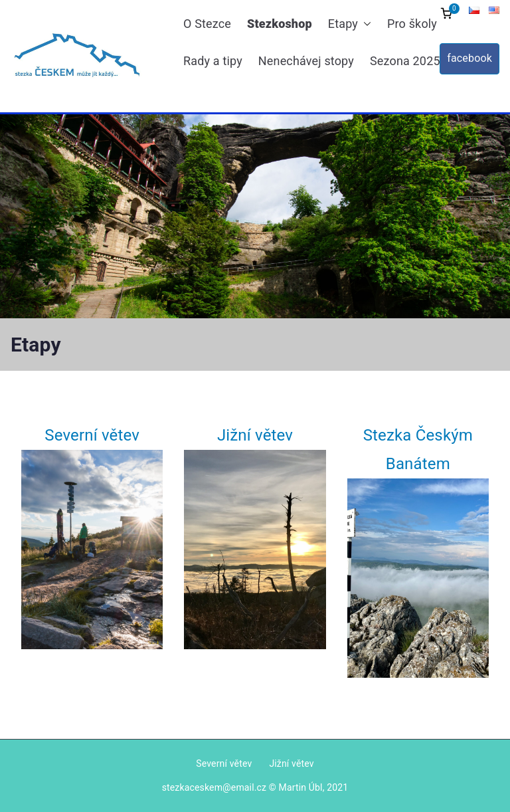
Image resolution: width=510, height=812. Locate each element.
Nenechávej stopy (306, 61)
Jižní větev (255, 435)
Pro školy (412, 24)
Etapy (350, 24)
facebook (469, 58)
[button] (365, 24)
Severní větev (92, 435)
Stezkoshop (280, 24)
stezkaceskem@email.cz (214, 787)
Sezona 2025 (412, 61)
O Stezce (207, 24)
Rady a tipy (213, 61)
